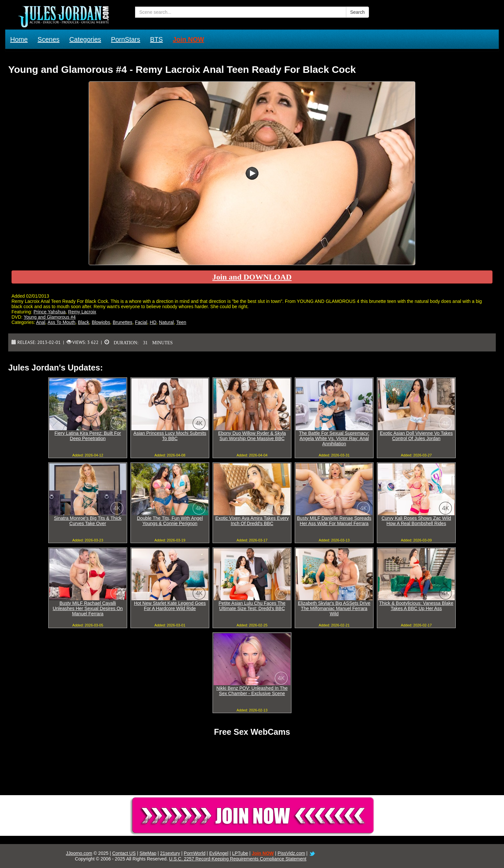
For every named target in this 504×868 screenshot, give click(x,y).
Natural (166, 322)
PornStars (126, 39)
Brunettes (123, 322)
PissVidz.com (291, 853)
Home (19, 39)
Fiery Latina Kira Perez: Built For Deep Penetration (88, 436)
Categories (85, 39)
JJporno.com (79, 853)
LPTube (240, 853)
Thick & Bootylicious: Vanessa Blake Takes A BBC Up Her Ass (416, 606)
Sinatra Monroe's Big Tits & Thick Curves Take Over (88, 521)
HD (153, 322)
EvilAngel (219, 853)
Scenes (48, 39)
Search (357, 12)
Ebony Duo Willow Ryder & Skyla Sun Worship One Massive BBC (252, 436)
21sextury (170, 853)
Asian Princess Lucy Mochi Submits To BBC (170, 436)
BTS (157, 39)
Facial (141, 322)
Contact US (124, 853)
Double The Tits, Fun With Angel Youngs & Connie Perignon (170, 521)
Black (83, 322)
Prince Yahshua (50, 312)
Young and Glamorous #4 (50, 317)
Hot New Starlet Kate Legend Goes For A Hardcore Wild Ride (170, 606)
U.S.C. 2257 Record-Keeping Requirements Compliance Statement (238, 859)
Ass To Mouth (62, 322)
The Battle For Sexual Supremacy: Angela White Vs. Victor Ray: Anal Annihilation (334, 438)
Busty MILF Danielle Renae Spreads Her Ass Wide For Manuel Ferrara (334, 521)
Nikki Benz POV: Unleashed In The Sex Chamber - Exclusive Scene (252, 691)
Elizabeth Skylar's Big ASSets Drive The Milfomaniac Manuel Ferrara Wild (334, 608)
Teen (181, 322)
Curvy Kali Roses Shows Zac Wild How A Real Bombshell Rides (416, 521)
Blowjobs (101, 322)
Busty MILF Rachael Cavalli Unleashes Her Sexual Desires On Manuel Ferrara (88, 608)
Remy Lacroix (82, 312)
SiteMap (148, 853)
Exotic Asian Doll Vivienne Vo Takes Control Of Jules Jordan (416, 436)
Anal (41, 322)
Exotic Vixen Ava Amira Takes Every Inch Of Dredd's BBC (252, 521)
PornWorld (195, 853)
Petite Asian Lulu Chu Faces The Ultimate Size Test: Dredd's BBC (252, 606)
